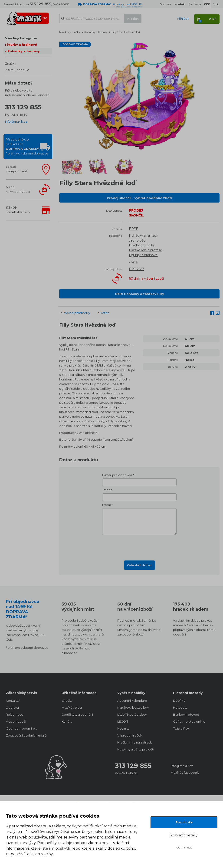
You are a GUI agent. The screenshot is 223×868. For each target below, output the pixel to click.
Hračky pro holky (142, 245)
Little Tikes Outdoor (132, 714)
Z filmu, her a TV (17, 70)
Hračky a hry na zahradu (135, 742)
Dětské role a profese (146, 250)
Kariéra (67, 721)
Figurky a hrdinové (21, 45)
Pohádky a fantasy (24, 51)
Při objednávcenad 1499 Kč (27, 146)
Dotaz (104, 313)
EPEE (134, 229)
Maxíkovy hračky (70, 32)
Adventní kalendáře (132, 701)
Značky (11, 63)
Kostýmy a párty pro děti (136, 749)
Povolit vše (184, 822)
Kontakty (13, 701)
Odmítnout (184, 847)
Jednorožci (137, 240)
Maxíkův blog (72, 708)
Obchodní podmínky (21, 728)
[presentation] (139, 546)
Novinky (123, 728)
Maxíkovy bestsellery (133, 708)
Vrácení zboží (16, 721)
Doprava (12, 708)
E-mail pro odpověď (117, 475)
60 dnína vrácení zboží (18, 189)
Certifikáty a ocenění (77, 714)
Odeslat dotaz (139, 565)
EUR (216, 4)
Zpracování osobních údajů (26, 735)
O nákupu (195, 4)
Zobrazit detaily (184, 835)
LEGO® (123, 721)
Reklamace (15, 714)
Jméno (107, 490)
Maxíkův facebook (185, 773)
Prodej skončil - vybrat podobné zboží (139, 198)
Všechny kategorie (21, 38)
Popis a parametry (76, 313)
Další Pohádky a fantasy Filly (139, 294)
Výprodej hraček (130, 735)
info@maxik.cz (16, 121)
